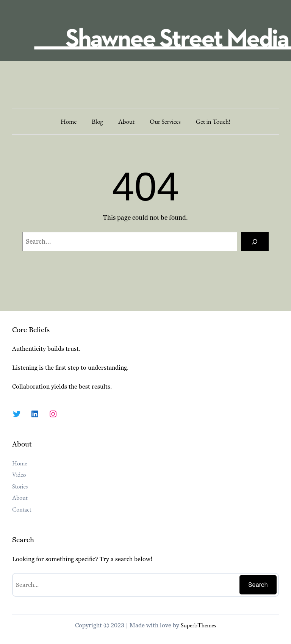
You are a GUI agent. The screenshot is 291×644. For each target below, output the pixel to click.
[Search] (255, 242)
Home (69, 121)
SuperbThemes (198, 625)
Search (258, 585)
